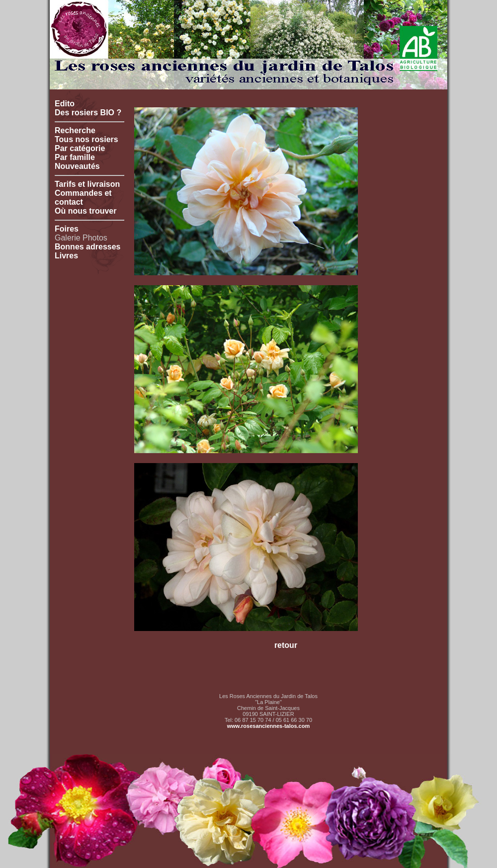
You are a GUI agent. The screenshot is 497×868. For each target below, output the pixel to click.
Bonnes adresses (88, 247)
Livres (66, 256)
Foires (67, 229)
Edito (65, 104)
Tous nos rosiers (86, 139)
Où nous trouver (85, 211)
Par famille (75, 157)
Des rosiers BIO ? (88, 113)
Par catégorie (80, 148)
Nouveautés (77, 166)
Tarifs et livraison (87, 184)
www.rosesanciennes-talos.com (268, 726)
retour (286, 645)
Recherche (75, 130)
